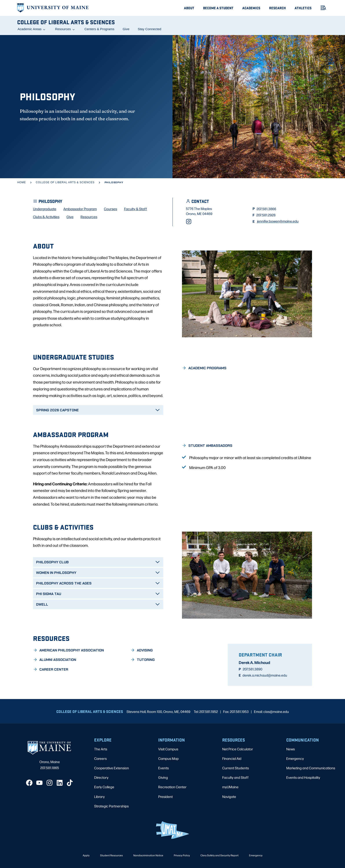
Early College (104, 787)
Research (277, 8)
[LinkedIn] (60, 783)
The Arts (101, 749)
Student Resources (111, 855)
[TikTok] (70, 783)
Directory (101, 777)
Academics (251, 8)
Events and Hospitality (303, 777)
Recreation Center (172, 787)
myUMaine (230, 787)
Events (163, 768)
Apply (86, 855)
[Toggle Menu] (321, 8)
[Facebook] (29, 783)
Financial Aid (232, 758)
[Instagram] (189, 222)
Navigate (229, 797)
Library (99, 797)
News (291, 749)
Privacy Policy (182, 855)
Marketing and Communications (311, 768)
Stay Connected (150, 29)
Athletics (303, 8)
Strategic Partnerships (111, 806)
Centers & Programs (99, 29)
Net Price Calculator (238, 749)
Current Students (236, 768)
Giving (163, 777)
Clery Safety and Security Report (219, 855)
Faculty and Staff (235, 777)
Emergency (295, 758)
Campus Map (168, 758)
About (189, 8)
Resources (63, 29)
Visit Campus (168, 749)
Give (126, 29)
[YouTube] (39, 783)
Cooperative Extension (112, 768)
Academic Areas (30, 29)
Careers (100, 758)
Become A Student (218, 8)
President (165, 797)
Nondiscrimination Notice (148, 855)
